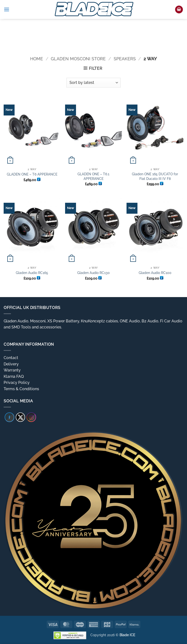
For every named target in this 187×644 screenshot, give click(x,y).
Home (37, 59)
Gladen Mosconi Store (78, 59)
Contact (11, 358)
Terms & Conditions (21, 389)
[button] (7, 9)
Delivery (11, 364)
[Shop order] (93, 83)
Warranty (12, 370)
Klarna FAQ (14, 376)
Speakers (125, 59)
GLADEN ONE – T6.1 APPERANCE (93, 176)
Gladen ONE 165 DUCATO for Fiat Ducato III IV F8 (155, 176)
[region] (93, 34)
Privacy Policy (17, 383)
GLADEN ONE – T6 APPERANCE (32, 174)
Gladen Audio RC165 (32, 273)
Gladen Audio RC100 (155, 273)
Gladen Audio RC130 (93, 273)
